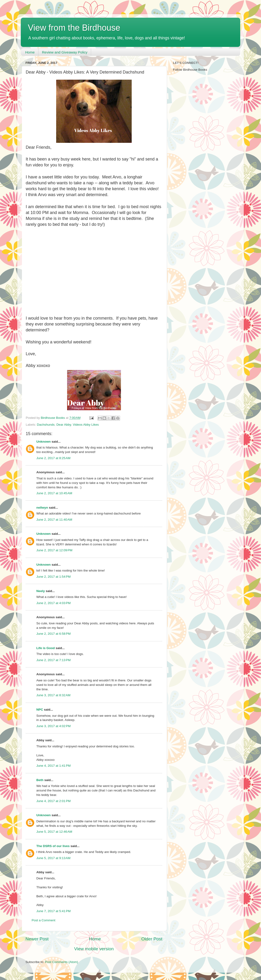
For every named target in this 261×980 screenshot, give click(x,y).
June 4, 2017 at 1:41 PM (53, 766)
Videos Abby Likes (86, 425)
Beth (40, 780)
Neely (41, 591)
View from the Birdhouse (74, 28)
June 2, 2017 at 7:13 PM (53, 660)
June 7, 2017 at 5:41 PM (53, 911)
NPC (40, 710)
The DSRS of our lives (53, 846)
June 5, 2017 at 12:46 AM (54, 832)
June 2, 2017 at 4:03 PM (53, 603)
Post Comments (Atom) (62, 962)
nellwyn (42, 508)
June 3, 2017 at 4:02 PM (53, 726)
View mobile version (94, 949)
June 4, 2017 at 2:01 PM (53, 801)
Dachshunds (46, 425)
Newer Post (37, 939)
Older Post (152, 939)
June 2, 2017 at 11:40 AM (54, 520)
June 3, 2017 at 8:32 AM (53, 695)
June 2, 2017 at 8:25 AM (53, 458)
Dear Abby (64, 425)
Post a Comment (44, 920)
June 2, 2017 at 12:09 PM (54, 550)
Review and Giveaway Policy (65, 52)
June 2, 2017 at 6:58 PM (53, 634)
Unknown (44, 442)
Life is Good (46, 648)
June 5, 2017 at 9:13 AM (53, 858)
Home (30, 52)
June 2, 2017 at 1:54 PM (53, 577)
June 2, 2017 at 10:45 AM (54, 493)
